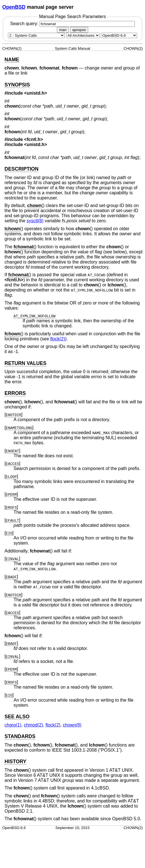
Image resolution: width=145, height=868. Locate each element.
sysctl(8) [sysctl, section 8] (35, 221)
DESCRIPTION (21, 169)
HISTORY (15, 762)
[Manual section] (36, 35)
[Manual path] (119, 35)
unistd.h (36, 93)
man (63, 30)
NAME (12, 60)
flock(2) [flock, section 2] (58, 339)
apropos (79, 30)
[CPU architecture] (83, 35)
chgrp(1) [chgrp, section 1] (13, 725)
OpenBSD (14, 7)
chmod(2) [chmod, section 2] (33, 725)
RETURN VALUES (25, 363)
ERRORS (15, 393)
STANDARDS (20, 736)
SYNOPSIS (17, 85)
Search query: (72, 24)
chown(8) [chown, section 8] (72, 725)
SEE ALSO (17, 717)
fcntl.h (34, 139)
